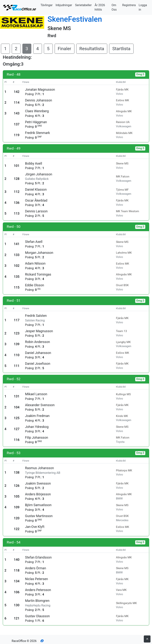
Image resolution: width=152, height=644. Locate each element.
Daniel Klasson (36, 190)
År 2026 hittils (100, 7)
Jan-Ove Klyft (35, 527)
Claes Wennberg (37, 111)
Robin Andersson (37, 342)
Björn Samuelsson (38, 505)
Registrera (129, 5)
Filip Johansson (36, 438)
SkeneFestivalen (75, 19)
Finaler (65, 49)
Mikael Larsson (36, 394)
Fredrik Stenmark (37, 133)
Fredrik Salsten (36, 316)
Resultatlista (92, 49)
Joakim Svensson (38, 483)
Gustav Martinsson (39, 516)
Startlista (121, 49)
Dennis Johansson (39, 100)
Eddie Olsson (35, 285)
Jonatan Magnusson (40, 90)
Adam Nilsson (35, 263)
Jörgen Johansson (39, 174)
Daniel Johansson (38, 353)
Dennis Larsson (36, 211)
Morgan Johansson (39, 253)
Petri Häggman (36, 122)
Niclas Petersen (36, 579)
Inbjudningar (64, 5)
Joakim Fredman (37, 416)
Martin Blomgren (37, 601)
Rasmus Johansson (39, 468)
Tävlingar (47, 5)
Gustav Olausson (37, 616)
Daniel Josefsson (38, 364)
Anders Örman (36, 568)
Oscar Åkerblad (36, 200)
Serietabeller (83, 5)
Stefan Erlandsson (38, 557)
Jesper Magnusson (39, 331)
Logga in (143, 7)
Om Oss (114, 7)
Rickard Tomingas (38, 274)
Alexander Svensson (40, 405)
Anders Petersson (38, 590)
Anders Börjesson (38, 494)
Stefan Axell (34, 242)
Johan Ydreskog (37, 427)
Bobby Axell (33, 164)
